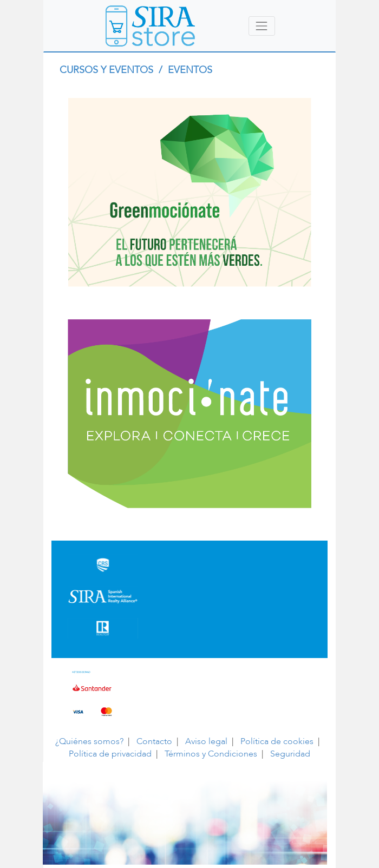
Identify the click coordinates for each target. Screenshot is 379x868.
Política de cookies (277, 741)
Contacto (154, 741)
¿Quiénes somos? (89, 741)
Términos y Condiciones (211, 754)
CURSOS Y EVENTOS (108, 70)
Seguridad (290, 754)
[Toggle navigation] (262, 26)
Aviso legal (206, 741)
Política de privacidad (110, 754)
